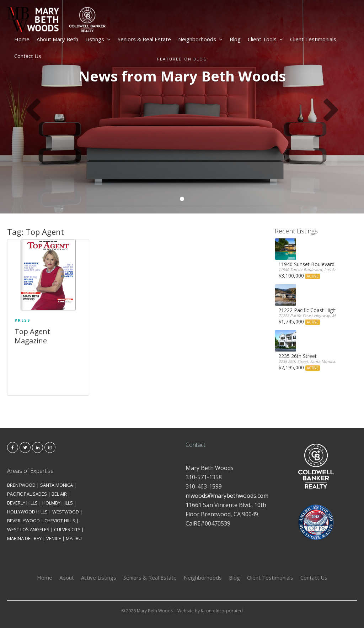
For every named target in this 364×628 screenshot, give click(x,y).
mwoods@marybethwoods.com (227, 496)
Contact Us (28, 56)
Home (22, 39)
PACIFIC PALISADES (27, 494)
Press (23, 320)
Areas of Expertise (30, 471)
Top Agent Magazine (32, 336)
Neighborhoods (200, 39)
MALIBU (74, 538)
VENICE (54, 538)
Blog (235, 39)
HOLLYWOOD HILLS (27, 512)
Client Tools (265, 39)
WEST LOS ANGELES (28, 529)
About (67, 577)
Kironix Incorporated (222, 611)
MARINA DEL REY (24, 538)
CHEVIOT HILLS (60, 521)
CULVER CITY (67, 529)
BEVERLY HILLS (22, 503)
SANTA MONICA (57, 485)
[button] (27, 107)
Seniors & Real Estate (144, 39)
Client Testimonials (313, 39)
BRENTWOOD (21, 485)
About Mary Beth (57, 39)
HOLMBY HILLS (58, 503)
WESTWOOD (66, 512)
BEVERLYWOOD (23, 521)
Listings (98, 39)
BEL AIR (59, 494)
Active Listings (99, 577)
